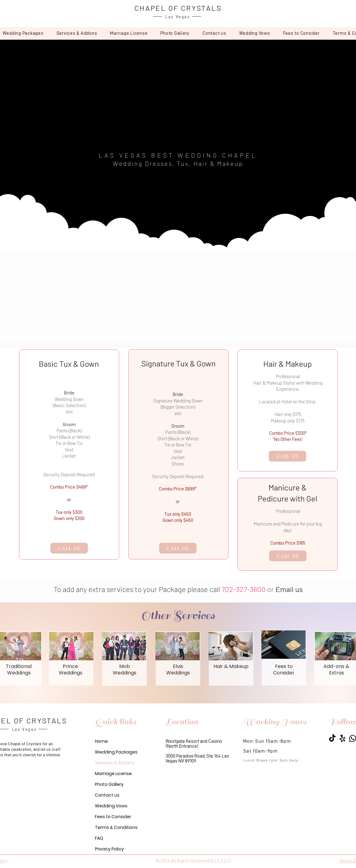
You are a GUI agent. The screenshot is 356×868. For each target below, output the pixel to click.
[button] (77, 33)
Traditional (19, 666)
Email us (289, 589)
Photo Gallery (109, 784)
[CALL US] (69, 548)
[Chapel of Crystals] (332, 738)
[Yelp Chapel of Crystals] (342, 738)
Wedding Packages (116, 752)
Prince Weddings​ (70, 670)
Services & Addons (115, 763)
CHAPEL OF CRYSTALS (178, 8)
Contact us (107, 795)
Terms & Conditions (116, 827)
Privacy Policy (109, 849)
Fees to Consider (113, 817)
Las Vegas (178, 17)
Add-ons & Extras (336, 670)
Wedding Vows (111, 806)
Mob (125, 666)
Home (101, 741)
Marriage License (113, 774)
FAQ (99, 838)
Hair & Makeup (231, 666)
